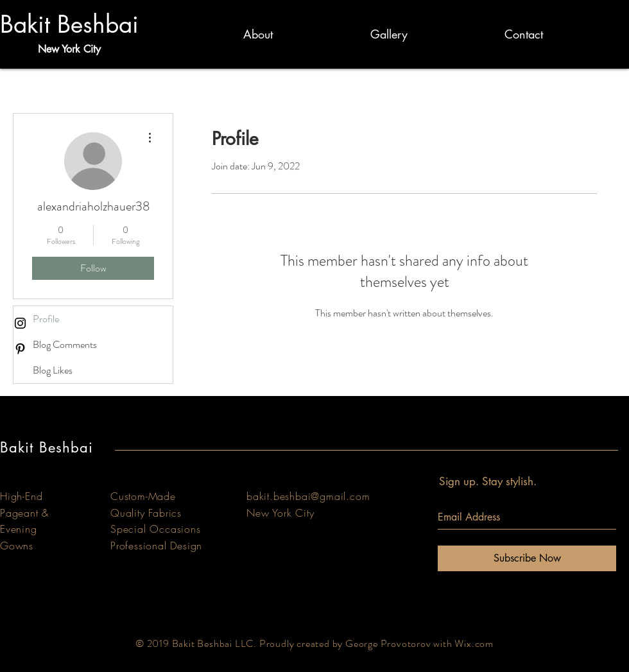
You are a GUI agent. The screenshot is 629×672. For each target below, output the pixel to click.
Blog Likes (53, 370)
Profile (46, 319)
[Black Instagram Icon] (20, 323)
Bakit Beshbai (69, 24)
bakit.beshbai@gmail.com (308, 496)
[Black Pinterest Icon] (20, 349)
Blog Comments (65, 344)
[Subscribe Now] (527, 558)
